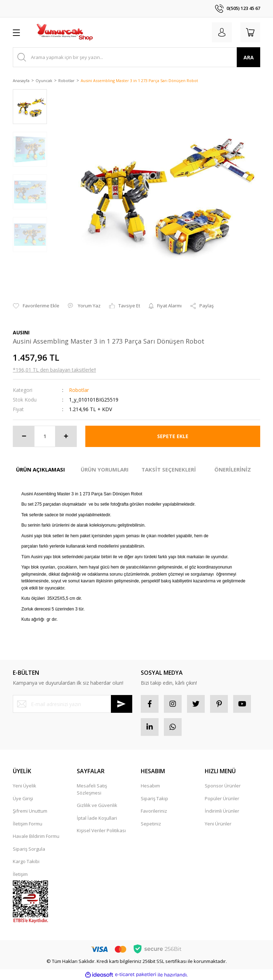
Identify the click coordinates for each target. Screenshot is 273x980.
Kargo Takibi (26, 861)
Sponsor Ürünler (223, 786)
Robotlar (79, 390)
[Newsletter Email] (73, 704)
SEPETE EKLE (173, 436)
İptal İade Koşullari (97, 818)
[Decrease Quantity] (24, 436)
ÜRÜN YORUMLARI (105, 469)
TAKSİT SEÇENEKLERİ (169, 469)
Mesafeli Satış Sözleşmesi (92, 789)
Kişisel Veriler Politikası (101, 830)
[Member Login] (222, 32)
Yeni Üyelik (25, 786)
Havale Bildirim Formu (36, 836)
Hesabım (150, 786)
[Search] (136, 57)
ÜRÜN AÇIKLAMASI (41, 469)
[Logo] (64, 32)
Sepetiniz (151, 824)
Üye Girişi (23, 798)
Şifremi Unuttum (30, 811)
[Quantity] (45, 436)
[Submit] (122, 704)
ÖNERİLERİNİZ (233, 469)
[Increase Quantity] (66, 436)
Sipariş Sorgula (29, 849)
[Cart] (250, 32)
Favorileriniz (154, 811)
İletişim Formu (28, 824)
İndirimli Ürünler (222, 811)
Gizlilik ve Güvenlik (97, 805)
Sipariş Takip (154, 798)
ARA (249, 57)
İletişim (20, 874)
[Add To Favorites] (36, 306)
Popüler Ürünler (222, 798)
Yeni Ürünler (218, 824)
